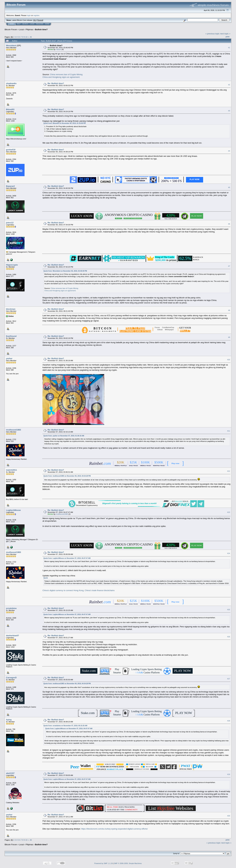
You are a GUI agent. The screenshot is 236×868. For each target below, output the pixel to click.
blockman (11, 309)
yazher (9, 358)
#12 (229, 471)
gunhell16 (11, 150)
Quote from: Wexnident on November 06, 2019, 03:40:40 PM (65, 271)
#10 (229, 360)
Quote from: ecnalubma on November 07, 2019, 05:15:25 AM (65, 726)
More (47, 24)
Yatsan (58, 49)
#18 (229, 721)
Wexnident (11, 46)
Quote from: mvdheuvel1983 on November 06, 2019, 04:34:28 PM (67, 476)
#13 (229, 512)
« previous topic (212, 34)
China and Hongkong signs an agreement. (61, 77)
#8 (229, 310)
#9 (229, 337)
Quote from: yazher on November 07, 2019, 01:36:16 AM (64, 436)
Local (21, 29)
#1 (229, 48)
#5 (229, 187)
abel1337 (10, 773)
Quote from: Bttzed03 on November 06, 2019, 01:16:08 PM (64, 123)
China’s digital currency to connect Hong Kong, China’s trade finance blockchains (78, 590)
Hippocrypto (12, 265)
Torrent (40, 20)
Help (19, 24)
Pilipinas (29, 29)
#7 (229, 266)
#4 (229, 151)
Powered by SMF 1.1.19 (103, 863)
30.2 (35, 20)
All (31, 37)
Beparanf (10, 186)
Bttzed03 (10, 109)
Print (228, 37)
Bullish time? (41, 29)
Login (32, 24)
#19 (229, 774)
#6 (229, 224)
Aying (9, 720)
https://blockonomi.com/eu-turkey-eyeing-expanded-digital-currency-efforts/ (114, 829)
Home (12, 24)
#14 (229, 553)
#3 (229, 111)
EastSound (11, 336)
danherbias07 (13, 636)
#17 (229, 679)
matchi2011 (11, 470)
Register (40, 24)
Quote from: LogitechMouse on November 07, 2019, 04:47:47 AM (67, 558)
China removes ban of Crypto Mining (66, 74)
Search (25, 24)
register (36, 15)
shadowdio (11, 83)
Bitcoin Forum (11, 29)
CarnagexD (11, 678)
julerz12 (10, 223)
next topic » (225, 34)
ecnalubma (11, 608)
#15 (229, 610)
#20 (229, 816)
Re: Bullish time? (56, 83)
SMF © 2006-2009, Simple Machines (128, 863)
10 (26, 37)
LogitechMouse (13, 510)
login (29, 15)
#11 (229, 431)
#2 (229, 85)
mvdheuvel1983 (14, 430)
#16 (229, 637)
